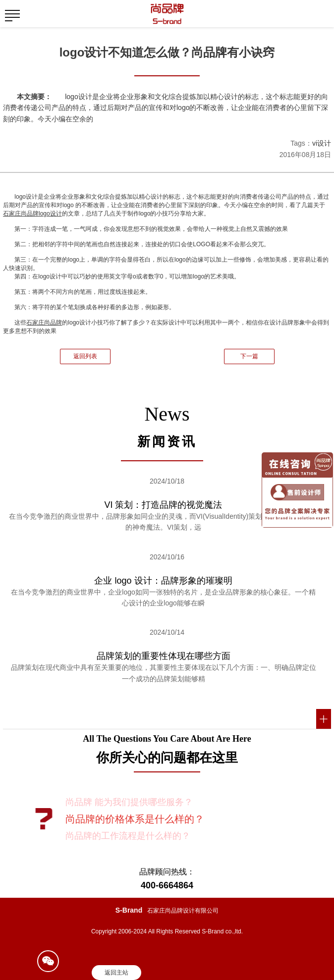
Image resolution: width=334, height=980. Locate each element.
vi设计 (322, 143)
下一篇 (249, 356)
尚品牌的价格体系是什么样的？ (135, 819)
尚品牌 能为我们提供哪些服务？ (129, 802)
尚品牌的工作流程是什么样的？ (128, 836)
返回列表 (85, 356)
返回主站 (116, 973)
